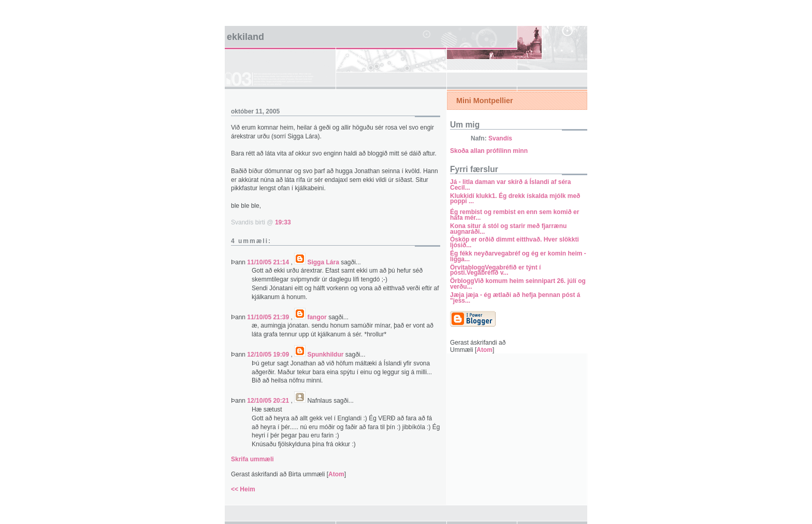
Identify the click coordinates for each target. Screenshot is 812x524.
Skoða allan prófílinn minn (489, 151)
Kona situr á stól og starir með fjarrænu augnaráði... (508, 229)
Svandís (500, 138)
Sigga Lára (323, 262)
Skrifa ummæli (252, 459)
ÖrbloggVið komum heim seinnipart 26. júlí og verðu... (518, 284)
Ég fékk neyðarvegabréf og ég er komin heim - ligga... (518, 256)
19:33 (283, 222)
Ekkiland (245, 37)
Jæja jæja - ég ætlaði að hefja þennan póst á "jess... (515, 298)
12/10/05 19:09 (269, 355)
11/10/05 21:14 (269, 262)
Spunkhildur (325, 355)
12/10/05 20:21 (269, 401)
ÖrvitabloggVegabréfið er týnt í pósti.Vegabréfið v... (495, 270)
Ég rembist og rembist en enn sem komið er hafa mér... (514, 215)
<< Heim (243, 489)
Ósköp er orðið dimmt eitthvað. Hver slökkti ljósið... (514, 242)
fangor (317, 317)
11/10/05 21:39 (269, 317)
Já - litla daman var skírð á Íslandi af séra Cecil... (510, 185)
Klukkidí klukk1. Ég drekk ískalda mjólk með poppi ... (515, 199)
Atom (336, 474)
